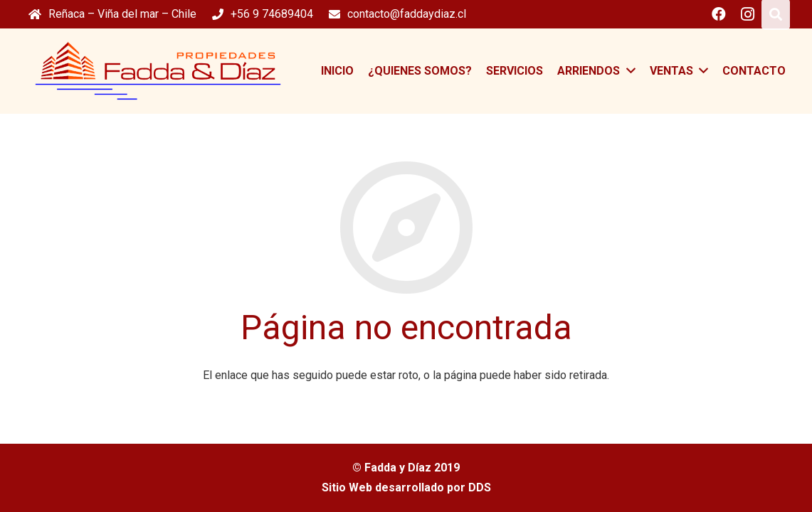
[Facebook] (719, 14)
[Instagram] (747, 14)
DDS (480, 487)
